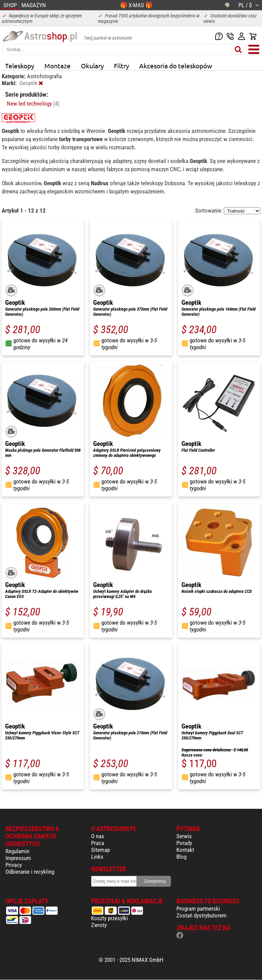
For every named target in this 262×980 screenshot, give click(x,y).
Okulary (92, 66)
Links (97, 857)
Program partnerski (198, 909)
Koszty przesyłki (110, 918)
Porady (184, 843)
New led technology (33, 104)
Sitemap (100, 850)
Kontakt (185, 850)
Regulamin (17, 851)
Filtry (121, 66)
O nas (98, 836)
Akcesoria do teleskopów (176, 66)
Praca (98, 843)
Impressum (18, 858)
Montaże (57, 66)
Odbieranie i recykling (30, 872)
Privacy (14, 865)
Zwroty (99, 925)
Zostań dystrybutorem (201, 915)
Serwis (184, 836)
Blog (181, 857)
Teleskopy (20, 66)
